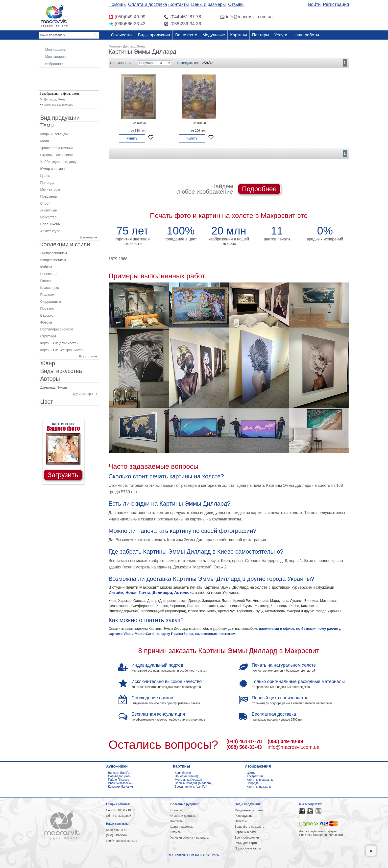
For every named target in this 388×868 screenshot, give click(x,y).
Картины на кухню (259, 787)
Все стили (86, 356)
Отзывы (236, 4)
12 (202, 63)
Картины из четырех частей (62, 350)
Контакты (179, 4)
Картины (238, 35)
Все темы (86, 237)
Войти (314, 4)
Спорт (45, 203)
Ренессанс (49, 274)
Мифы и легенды (54, 134)
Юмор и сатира (53, 169)
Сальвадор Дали (120, 776)
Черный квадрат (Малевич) (194, 783)
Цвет (47, 402)
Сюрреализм (51, 302)
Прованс (47, 308)
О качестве (122, 35)
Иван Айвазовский (121, 783)
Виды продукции (154, 35)
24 (207, 63)
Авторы (50, 379)
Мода (45, 141)
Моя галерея (56, 57)
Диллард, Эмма (55, 99)
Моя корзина (56, 49)
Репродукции (244, 816)
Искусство (48, 217)
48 (212, 63)
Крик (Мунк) (183, 773)
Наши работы (306, 35)
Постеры (261, 35)
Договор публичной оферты (318, 831)
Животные (49, 210)
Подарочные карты (248, 848)
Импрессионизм (53, 260)
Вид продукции (60, 118)
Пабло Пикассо (119, 780)
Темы (48, 125)
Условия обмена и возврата (190, 838)
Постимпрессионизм (57, 329)
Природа (47, 183)
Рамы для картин (247, 843)
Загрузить (63, 475)
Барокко (47, 315)
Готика (46, 281)
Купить (132, 138)
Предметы (49, 196)
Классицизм (50, 288)
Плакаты (241, 821)
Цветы (45, 176)
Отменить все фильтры (59, 105)
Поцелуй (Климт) (187, 776)
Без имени (139, 123)
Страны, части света (57, 155)
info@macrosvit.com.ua (294, 747)
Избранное (54, 64)
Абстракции (255, 776)
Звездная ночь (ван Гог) (191, 787)
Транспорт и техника (57, 148)
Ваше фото (186, 35)
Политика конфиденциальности (321, 835)
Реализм (47, 295)
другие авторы (83, 394)
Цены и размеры (209, 4)
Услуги (281, 35)
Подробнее (259, 189)
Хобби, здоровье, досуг (59, 162)
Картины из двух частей (60, 343)
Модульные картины (249, 810)
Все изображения (247, 838)
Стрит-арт (48, 336)
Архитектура (50, 231)
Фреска (46, 322)
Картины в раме (246, 832)
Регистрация (336, 4)
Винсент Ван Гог (119, 773)
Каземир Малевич (121, 787)
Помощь (117, 4)
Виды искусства (61, 371)
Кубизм (46, 267)
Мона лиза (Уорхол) (189, 780)
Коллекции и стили (65, 244)
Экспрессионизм (54, 253)
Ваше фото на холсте (250, 827)
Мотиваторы (50, 189)
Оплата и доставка (148, 4)
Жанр (48, 363)
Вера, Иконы (50, 224)
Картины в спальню (260, 780)
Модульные (214, 35)
